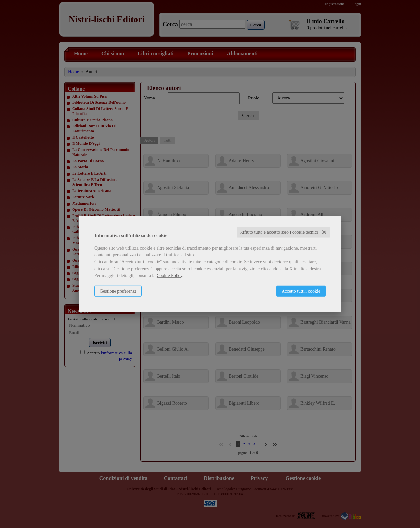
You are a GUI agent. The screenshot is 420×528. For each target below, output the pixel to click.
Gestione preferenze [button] (118, 291)
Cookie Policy (169, 275)
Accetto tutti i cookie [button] (301, 291)
